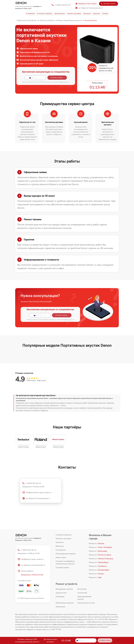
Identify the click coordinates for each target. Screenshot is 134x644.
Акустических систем (86, 603)
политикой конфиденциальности (61, 82)
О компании (30, 14)
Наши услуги (61, 557)
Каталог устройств (46, 14)
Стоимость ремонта (64, 535)
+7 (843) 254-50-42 (62, 5)
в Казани (37, 6)
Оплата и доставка (74, 14)
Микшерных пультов (64, 589)
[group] (23, 442)
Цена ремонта (60, 14)
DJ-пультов (82, 589)
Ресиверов (60, 596)
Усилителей (82, 593)
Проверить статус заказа (86, 4)
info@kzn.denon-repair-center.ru (37, 492)
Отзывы (105, 14)
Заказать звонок (108, 4)
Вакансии (87, 14)
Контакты (96, 14)
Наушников (60, 607)
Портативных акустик (65, 603)
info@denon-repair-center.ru (31, 559)
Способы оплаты (62, 567)
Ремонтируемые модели (66, 554)
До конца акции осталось (50, 640)
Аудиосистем (61, 593)
